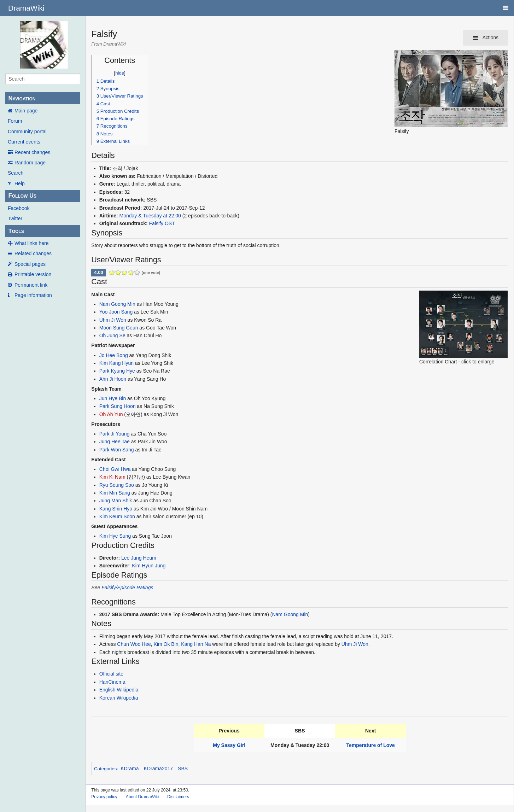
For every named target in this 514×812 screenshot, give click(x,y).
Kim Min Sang (115, 493)
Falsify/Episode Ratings (127, 588)
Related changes (33, 253)
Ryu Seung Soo (117, 485)
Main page (26, 111)
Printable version (33, 274)
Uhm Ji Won (113, 320)
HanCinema (112, 682)
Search (16, 173)
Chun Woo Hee (134, 644)
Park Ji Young (115, 434)
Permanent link (31, 285)
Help (20, 183)
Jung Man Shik (116, 501)
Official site (111, 674)
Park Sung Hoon (118, 406)
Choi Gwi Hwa (115, 469)
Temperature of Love (370, 745)
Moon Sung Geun (119, 328)
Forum (15, 121)
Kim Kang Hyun (116, 363)
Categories (105, 769)
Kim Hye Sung (115, 536)
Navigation (22, 98)
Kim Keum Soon (117, 516)
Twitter (15, 218)
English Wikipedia (119, 690)
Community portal (27, 132)
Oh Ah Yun (111, 414)
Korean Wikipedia (119, 698)
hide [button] (120, 73)
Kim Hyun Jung (149, 566)
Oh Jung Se (112, 335)
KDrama (130, 769)
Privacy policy (104, 797)
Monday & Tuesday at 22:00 (150, 216)
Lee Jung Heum (139, 558)
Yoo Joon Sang (116, 312)
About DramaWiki (142, 797)
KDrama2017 (159, 769)
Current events (24, 142)
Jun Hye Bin (113, 398)
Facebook (19, 208)
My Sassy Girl (229, 745)
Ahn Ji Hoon (113, 379)
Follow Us (22, 196)
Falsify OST (162, 223)
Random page (30, 163)
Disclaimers (178, 797)
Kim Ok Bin (166, 644)
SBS (183, 769)
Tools (16, 231)
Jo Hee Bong (114, 355)
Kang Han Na (196, 644)
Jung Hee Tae (115, 442)
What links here (31, 243)
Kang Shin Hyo (116, 509)
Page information (33, 295)
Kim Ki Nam (112, 477)
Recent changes (32, 152)
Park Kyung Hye (117, 371)
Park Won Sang (117, 450)
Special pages (30, 264)
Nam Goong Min (117, 304)
